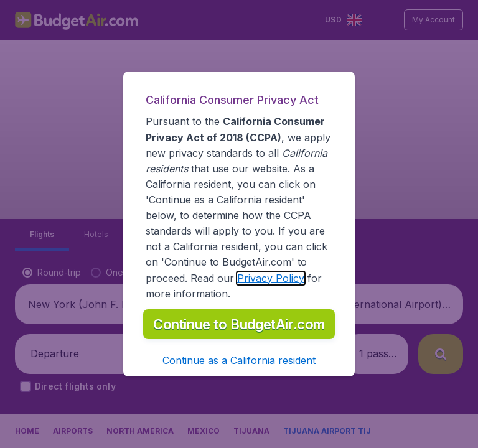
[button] (239, 360)
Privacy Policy (271, 278)
